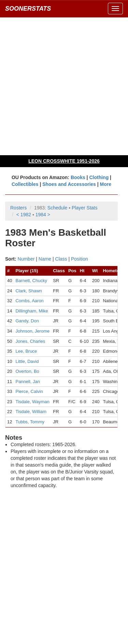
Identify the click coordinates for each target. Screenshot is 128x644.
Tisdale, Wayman (32, 402)
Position (80, 259)
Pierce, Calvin (29, 391)
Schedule (57, 208)
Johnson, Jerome (32, 331)
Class (61, 259)
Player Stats (84, 208)
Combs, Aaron (29, 301)
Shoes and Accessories (69, 184)
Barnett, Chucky (31, 281)
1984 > (43, 215)
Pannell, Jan (28, 382)
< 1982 (24, 215)
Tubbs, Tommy (30, 422)
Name (45, 259)
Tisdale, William (31, 412)
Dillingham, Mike (32, 311)
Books (78, 177)
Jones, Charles (30, 341)
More (106, 184)
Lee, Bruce (26, 351)
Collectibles (25, 184)
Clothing (99, 177)
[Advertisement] (64, 86)
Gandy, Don (27, 321)
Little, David (27, 361)
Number (26, 259)
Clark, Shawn (29, 291)
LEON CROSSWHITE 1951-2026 (64, 161)
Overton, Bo (27, 371)
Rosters (18, 208)
